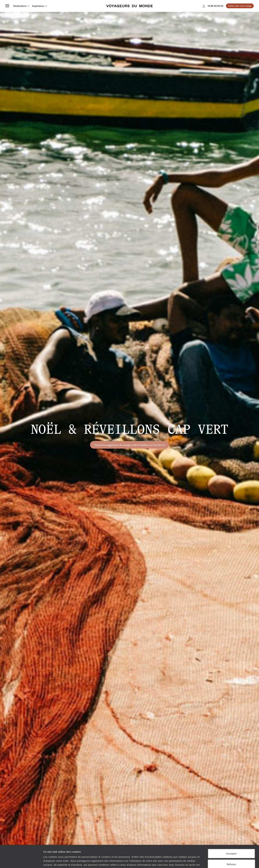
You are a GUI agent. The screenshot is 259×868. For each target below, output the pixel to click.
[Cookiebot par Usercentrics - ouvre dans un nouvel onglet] (21, 862)
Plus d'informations (117, 851)
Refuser (231, 846)
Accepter (231, 836)
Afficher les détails (182, 861)
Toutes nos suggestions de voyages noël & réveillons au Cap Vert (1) (129, 445)
